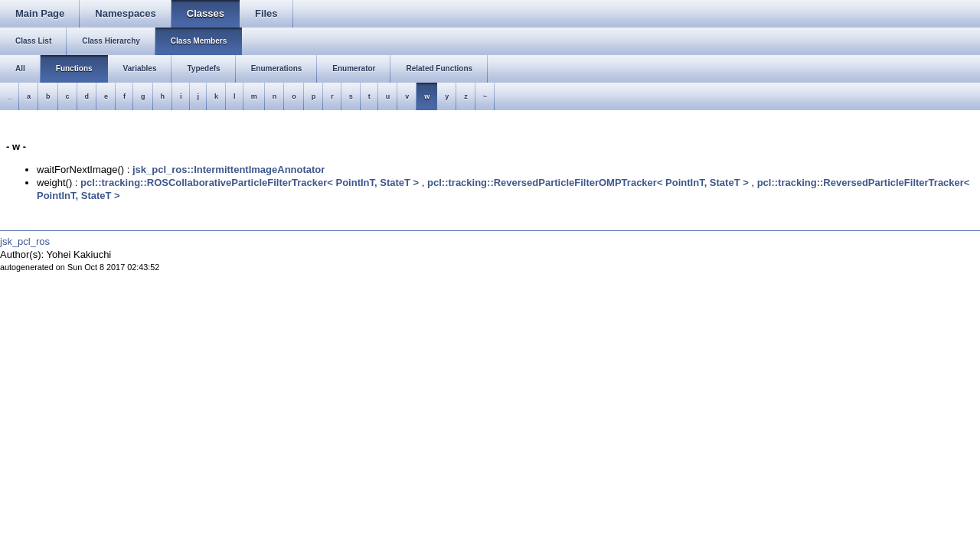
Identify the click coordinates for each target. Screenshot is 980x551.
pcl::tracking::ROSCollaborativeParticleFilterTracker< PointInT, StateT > (250, 183)
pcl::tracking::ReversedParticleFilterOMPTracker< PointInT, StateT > (588, 183)
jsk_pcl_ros (25, 241)
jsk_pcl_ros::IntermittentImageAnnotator (229, 170)
